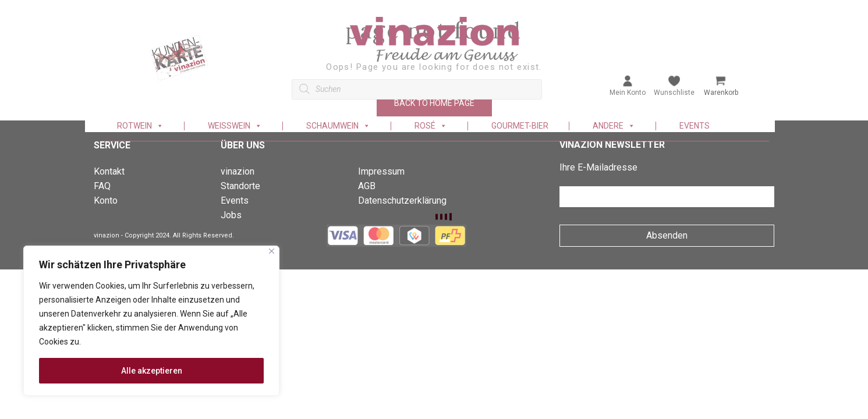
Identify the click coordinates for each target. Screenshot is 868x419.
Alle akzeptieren (152, 371)
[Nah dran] (272, 251)
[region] (151, 321)
